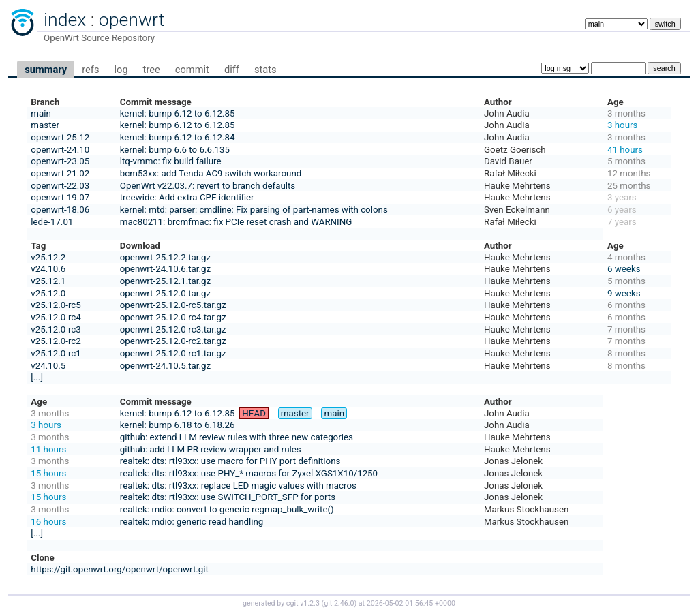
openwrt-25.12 (60, 137)
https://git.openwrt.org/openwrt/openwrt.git (120, 569)
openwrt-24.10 (60, 150)
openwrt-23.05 (60, 161)
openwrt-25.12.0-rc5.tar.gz (173, 305)
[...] (37, 377)
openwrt (132, 20)
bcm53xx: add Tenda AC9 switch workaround (211, 173)
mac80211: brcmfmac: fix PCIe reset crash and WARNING (236, 222)
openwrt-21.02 (60, 173)
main (41, 113)
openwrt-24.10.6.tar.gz (165, 269)
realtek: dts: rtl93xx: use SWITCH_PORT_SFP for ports (228, 497)
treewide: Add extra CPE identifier (187, 197)
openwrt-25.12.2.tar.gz (165, 257)
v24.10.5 (48, 366)
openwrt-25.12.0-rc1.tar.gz (173, 353)
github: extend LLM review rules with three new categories (237, 437)
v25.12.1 (48, 281)
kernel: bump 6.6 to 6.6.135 (175, 150)
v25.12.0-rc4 (56, 317)
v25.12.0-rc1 (56, 353)
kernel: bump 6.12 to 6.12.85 (178, 113)
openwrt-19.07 (60, 197)
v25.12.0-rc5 (56, 305)
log (121, 70)
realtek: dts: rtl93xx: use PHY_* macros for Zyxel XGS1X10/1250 (249, 473)
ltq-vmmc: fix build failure (171, 161)
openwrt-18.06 (60, 210)
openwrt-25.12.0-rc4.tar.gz (173, 317)
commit (192, 70)
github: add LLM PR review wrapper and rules (211, 449)
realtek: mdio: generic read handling (192, 522)
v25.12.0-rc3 (56, 329)
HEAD (254, 413)
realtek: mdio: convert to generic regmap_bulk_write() (227, 509)
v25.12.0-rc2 (56, 341)
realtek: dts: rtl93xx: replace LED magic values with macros (238, 486)
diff (232, 70)
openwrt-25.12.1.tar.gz (165, 281)
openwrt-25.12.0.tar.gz (165, 293)
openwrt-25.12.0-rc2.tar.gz (173, 341)
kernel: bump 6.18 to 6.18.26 (178, 425)
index (65, 20)
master (45, 125)
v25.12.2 (48, 257)
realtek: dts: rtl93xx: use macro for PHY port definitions (230, 461)
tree (152, 70)
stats (265, 70)
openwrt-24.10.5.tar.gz (165, 366)
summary (46, 70)
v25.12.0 (48, 293)
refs (90, 70)
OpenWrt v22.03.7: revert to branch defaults (208, 186)
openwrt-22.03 (60, 186)
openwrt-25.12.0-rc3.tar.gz (173, 329)
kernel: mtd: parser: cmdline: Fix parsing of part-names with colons (254, 210)
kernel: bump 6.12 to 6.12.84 (178, 137)
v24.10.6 (48, 269)
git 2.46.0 (339, 603)
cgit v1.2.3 (303, 603)
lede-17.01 (52, 222)
